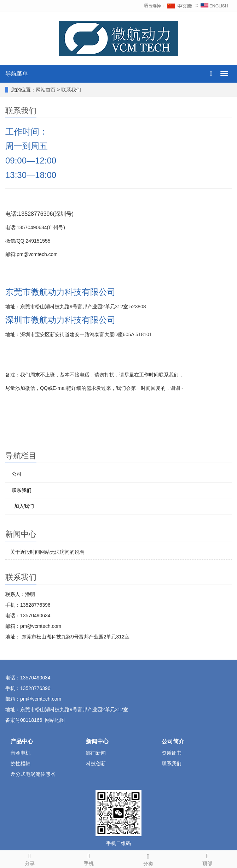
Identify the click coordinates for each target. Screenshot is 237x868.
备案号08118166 (24, 720)
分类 (148, 859)
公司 (17, 474)
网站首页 (46, 90)
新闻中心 (97, 741)
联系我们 (71, 90)
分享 (30, 858)
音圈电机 (21, 753)
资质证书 (172, 753)
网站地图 (55, 720)
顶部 (208, 858)
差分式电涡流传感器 (33, 774)
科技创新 (96, 763)
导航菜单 (17, 74)
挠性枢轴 (21, 763)
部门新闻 (96, 753)
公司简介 (173, 741)
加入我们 (24, 506)
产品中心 (22, 741)
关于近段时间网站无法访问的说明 (47, 552)
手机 (89, 858)
